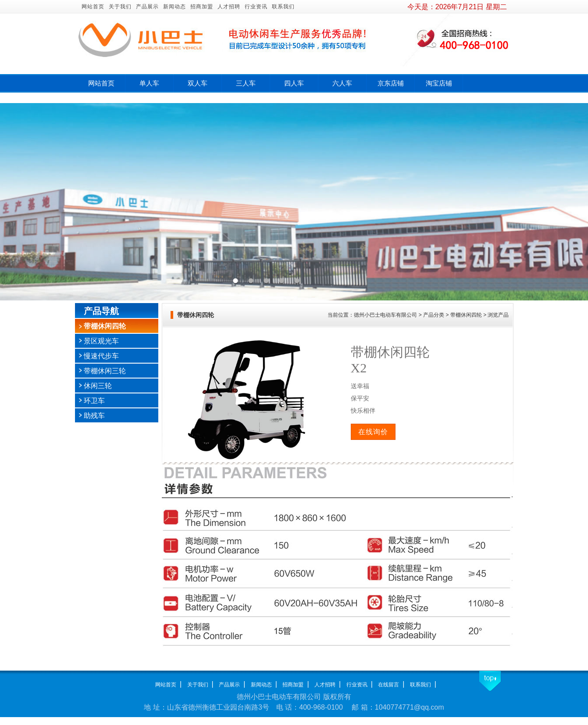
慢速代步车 (101, 356)
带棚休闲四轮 (105, 326)
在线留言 (388, 685)
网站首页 (93, 7)
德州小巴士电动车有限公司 (385, 315)
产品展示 (147, 7)
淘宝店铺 (439, 83)
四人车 (294, 83)
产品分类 (434, 315)
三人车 (246, 83)
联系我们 (283, 7)
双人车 (198, 83)
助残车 (94, 416)
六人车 (342, 83)
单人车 (149, 83)
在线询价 (373, 432)
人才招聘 (229, 7)
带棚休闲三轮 (105, 371)
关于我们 (120, 7)
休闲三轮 (98, 386)
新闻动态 (175, 7)
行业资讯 (256, 7)
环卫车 (94, 401)
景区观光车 (101, 341)
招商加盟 (202, 7)
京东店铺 (391, 83)
